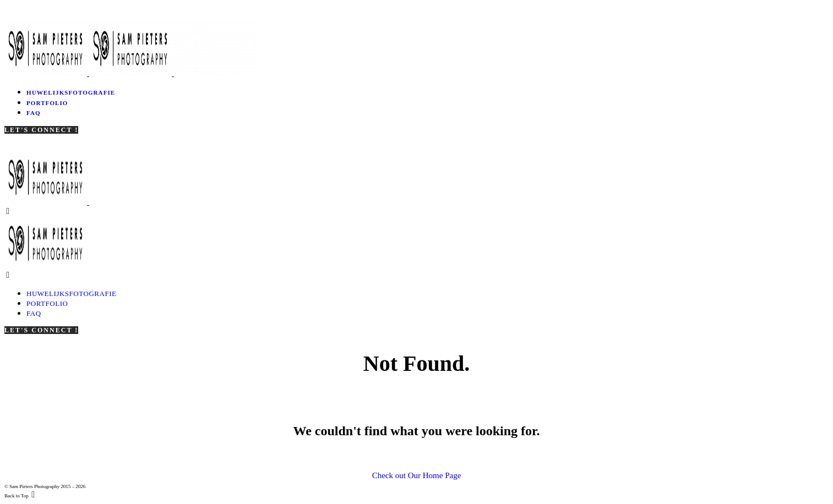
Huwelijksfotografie (71, 92)
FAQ (34, 113)
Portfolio (47, 103)
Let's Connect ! (41, 130)
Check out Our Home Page (417, 475)
